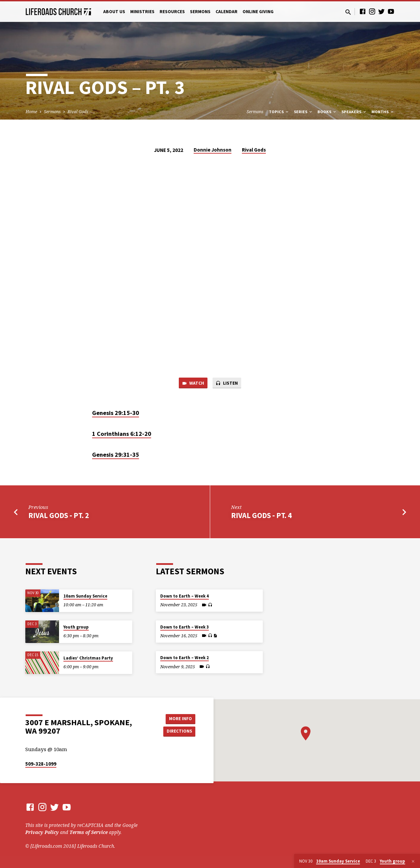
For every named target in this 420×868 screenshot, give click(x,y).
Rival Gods (254, 150)
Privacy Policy (42, 832)
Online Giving (258, 12)
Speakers (354, 112)
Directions (178, 732)
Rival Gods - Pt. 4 (261, 516)
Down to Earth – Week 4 (185, 596)
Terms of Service (89, 832)
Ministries (142, 12)
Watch (192, 384)
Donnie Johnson (213, 150)
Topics (279, 112)
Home (31, 112)
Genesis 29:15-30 (116, 414)
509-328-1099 (41, 764)
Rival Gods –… (81, 112)
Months (383, 112)
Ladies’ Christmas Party (88, 658)
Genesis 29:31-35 (116, 456)
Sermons (200, 12)
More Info (178, 718)
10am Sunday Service (85, 596)
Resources (172, 12)
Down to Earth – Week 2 (185, 658)
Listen (228, 384)
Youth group (76, 627)
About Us (114, 12)
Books (327, 112)
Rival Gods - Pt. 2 (59, 516)
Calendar (227, 12)
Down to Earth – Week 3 (185, 627)
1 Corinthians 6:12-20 (122, 435)
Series (303, 112)
